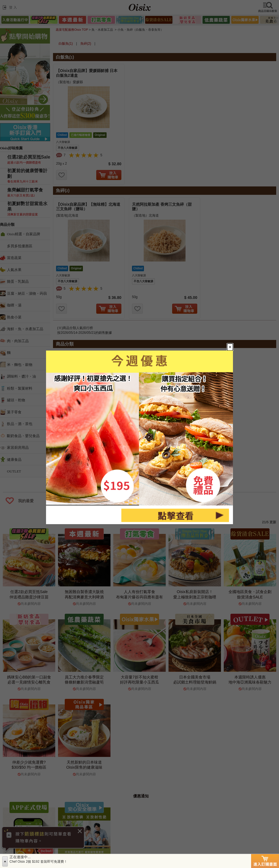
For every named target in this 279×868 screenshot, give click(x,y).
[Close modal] (234, 343)
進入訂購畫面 (265, 861)
